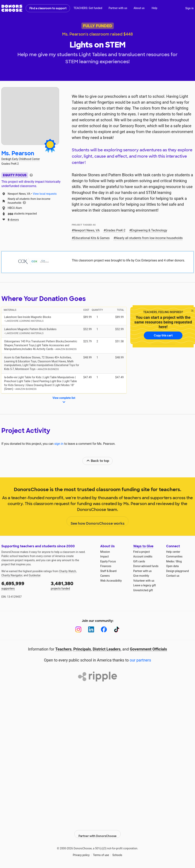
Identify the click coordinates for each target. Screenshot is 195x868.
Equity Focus (108, 561)
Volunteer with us (144, 581)
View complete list (64, 400)
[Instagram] (78, 629)
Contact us (173, 576)
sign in (59, 444)
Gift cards (139, 561)
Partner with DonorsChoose (97, 831)
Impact (104, 556)
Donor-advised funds (146, 566)
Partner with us (118, 8)
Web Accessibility (111, 581)
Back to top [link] (98, 461)
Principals (82, 649)
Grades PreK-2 (115, 230)
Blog (179, 561)
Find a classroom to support (48, 8)
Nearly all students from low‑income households (149, 238)
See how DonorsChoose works (98, 522)
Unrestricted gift (143, 590)
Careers (105, 576)
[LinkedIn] (91, 629)
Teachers (63, 649)
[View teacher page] (30, 116)
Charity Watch (68, 571)
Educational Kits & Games (92, 238)
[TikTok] (117, 629)
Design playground (177, 571)
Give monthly (141, 576)
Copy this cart (163, 335)
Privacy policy (81, 852)
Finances (106, 566)
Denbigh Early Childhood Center (21, 159)
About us (139, 8)
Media (170, 561)
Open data (172, 566)
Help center (173, 552)
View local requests (45, 194)
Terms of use (101, 852)
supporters (23, 585)
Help (154, 8)
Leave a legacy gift (145, 585)
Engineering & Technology (149, 230)
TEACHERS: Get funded (88, 8)
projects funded (73, 585)
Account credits (143, 556)
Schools (117, 852)
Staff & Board (108, 571)
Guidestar (35, 575)
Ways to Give (143, 546)
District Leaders (107, 649)
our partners (140, 660)
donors (13, 219)
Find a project (141, 552)
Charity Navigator (12, 575)
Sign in (189, 8)
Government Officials (149, 649)
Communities (174, 556)
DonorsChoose (12, 8)
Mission (105, 552)
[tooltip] (31, 175)
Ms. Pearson (18, 153)
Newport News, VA (87, 230)
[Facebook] (104, 629)
